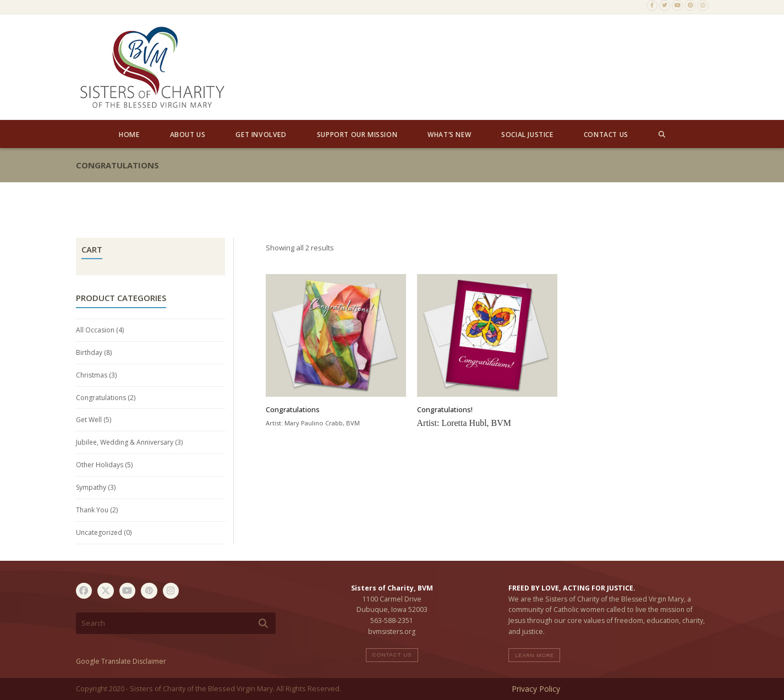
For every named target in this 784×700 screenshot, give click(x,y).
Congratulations (101, 398)
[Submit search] (263, 624)
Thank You (92, 510)
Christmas (92, 375)
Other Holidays (100, 465)
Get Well (89, 420)
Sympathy (91, 487)
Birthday (89, 352)
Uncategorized (99, 532)
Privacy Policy (536, 689)
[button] (662, 134)
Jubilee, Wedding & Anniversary (125, 442)
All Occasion (95, 330)
